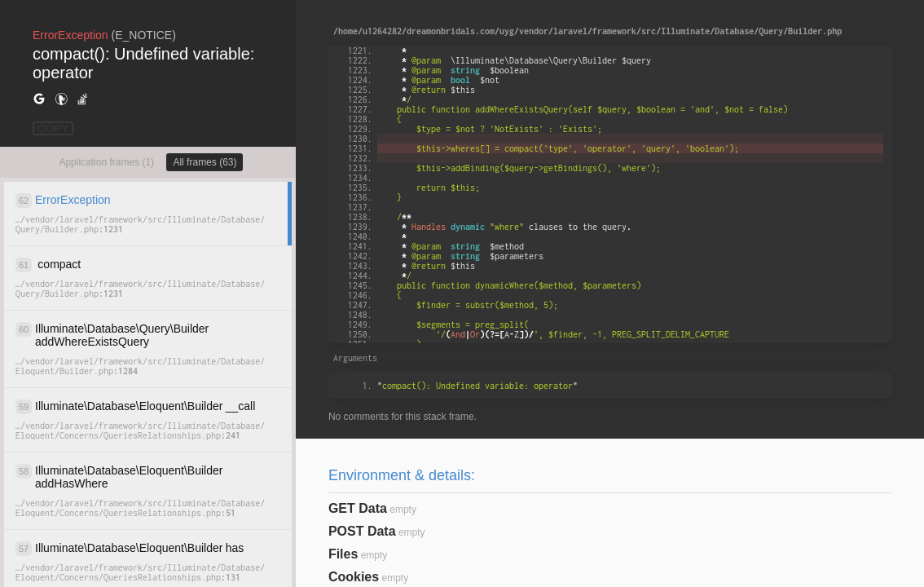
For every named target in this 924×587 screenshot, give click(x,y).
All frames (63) (205, 162)
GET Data (358, 508)
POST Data (362, 531)
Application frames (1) (106, 162)
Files (343, 554)
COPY (53, 128)
